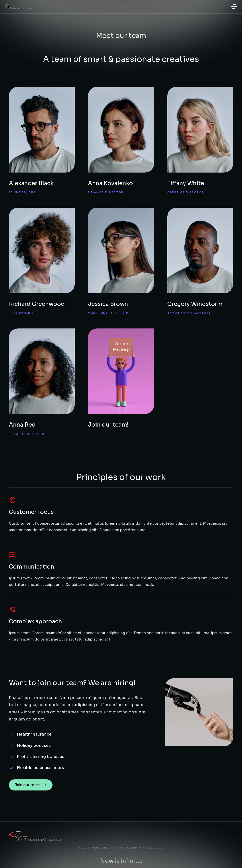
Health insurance (34, 734)
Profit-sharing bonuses (41, 757)
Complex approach (35, 621)
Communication (32, 567)
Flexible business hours (40, 768)
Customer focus (31, 512)
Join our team (31, 785)
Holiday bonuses (34, 746)
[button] (234, 7)
